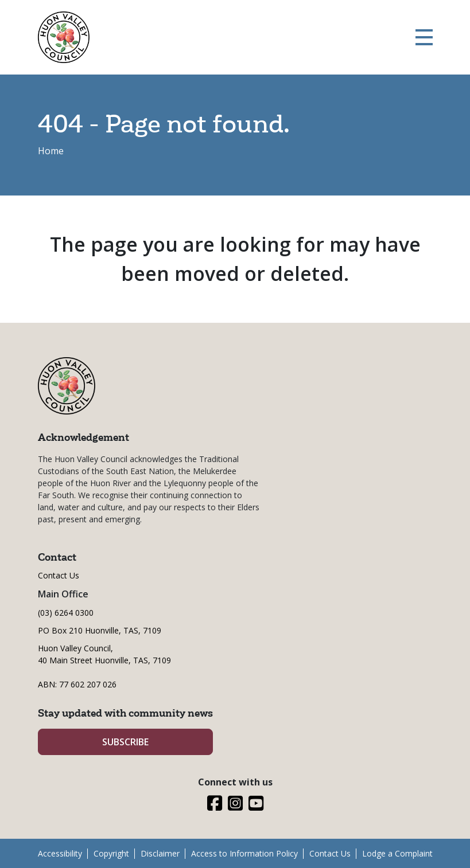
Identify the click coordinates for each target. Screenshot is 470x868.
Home (51, 151)
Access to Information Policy (244, 853)
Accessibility (60, 853)
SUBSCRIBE (125, 742)
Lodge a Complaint (397, 853)
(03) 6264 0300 (66, 613)
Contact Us (59, 575)
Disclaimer (160, 853)
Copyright (111, 853)
